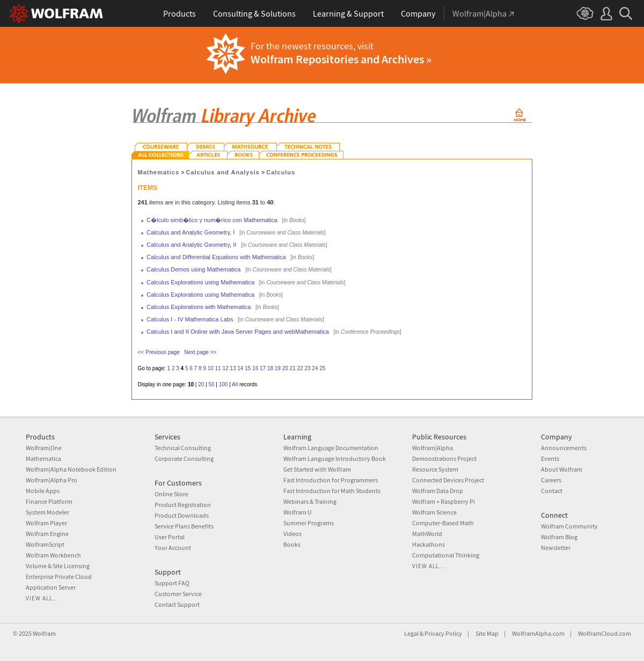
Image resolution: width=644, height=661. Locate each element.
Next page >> (200, 352)
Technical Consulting (183, 448)
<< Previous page (159, 352)
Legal (411, 633)
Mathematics (159, 172)
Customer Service (178, 594)
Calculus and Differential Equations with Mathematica (216, 257)
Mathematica (43, 458)
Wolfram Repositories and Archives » (341, 59)
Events (550, 458)
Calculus (281, 172)
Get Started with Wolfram (317, 469)
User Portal (170, 537)
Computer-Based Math (443, 523)
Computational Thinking (446, 555)
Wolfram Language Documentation (331, 448)
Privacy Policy (443, 633)
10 (211, 368)
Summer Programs (309, 523)
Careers (551, 480)
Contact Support (177, 604)
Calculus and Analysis (223, 172)
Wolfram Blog (559, 537)
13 (233, 368)
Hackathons (429, 544)
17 (263, 368)
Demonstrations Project (444, 458)
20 (285, 368)
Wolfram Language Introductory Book (335, 458)
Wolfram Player (46, 523)
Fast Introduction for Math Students (332, 491)
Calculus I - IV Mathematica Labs (190, 319)
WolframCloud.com (605, 633)
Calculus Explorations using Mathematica (200, 282)
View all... (42, 598)
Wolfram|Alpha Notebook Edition (71, 469)
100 (224, 384)
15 (248, 368)
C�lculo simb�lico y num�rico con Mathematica (212, 220)
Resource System (435, 469)
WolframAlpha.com (538, 633)
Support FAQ (172, 583)
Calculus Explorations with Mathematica (199, 307)
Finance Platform (49, 501)
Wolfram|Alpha (433, 448)
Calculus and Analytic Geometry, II (191, 245)
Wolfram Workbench (53, 555)
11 (218, 368)
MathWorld (427, 534)
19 (278, 368)
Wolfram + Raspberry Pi (444, 501)
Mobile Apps (43, 491)
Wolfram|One (44, 448)
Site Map (487, 633)
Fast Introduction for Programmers (331, 480)
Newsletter (556, 548)
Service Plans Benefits (184, 526)
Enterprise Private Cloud (59, 576)
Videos (292, 534)
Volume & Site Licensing (58, 566)
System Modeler (47, 512)
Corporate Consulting (184, 458)
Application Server (51, 587)
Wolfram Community (569, 526)
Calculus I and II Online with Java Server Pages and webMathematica (238, 332)
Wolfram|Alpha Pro (52, 480)
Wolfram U (298, 512)
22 (300, 368)
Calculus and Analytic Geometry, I (191, 232)
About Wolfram (562, 469)
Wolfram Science (434, 512)
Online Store (171, 494)
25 (322, 368)
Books (292, 544)
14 (240, 368)
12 (225, 368)
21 (293, 368)
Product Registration (183, 505)
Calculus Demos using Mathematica (193, 269)
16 (255, 368)
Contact (552, 491)
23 (307, 368)
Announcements (564, 448)
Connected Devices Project (448, 480)
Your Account (173, 548)
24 (315, 368)
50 (211, 384)
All (235, 384)
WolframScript (45, 544)
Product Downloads (182, 515)
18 (270, 368)
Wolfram (44, 633)
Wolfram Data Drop (438, 491)
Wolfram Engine (47, 534)
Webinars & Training (310, 501)
